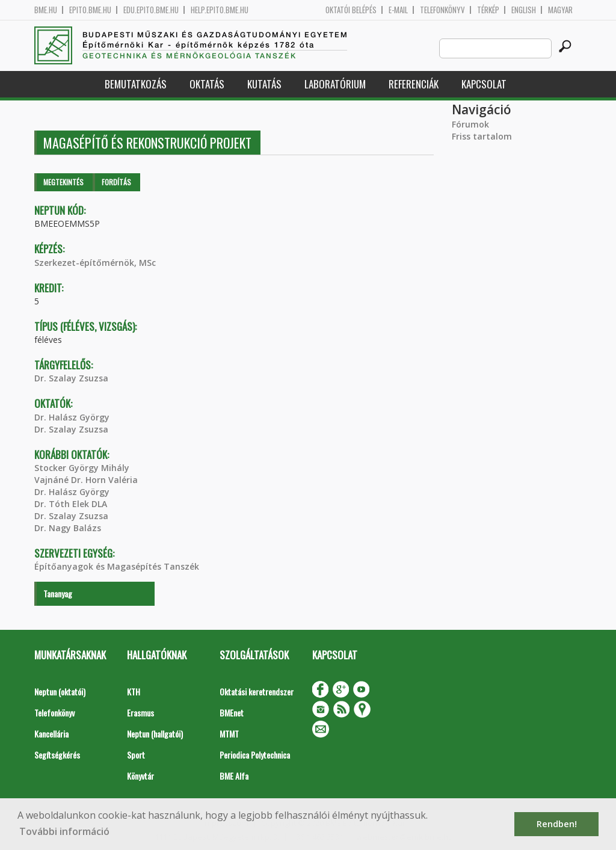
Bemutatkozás (136, 84)
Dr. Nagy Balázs (68, 528)
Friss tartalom (482, 136)
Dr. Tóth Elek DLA (71, 504)
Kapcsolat (484, 84)
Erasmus (140, 713)
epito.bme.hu (90, 10)
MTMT (229, 734)
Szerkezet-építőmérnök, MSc (95, 263)
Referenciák (414, 84)
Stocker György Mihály (82, 468)
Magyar (560, 10)
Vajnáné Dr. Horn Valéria (86, 480)
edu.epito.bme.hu (151, 10)
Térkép (488, 10)
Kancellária (51, 734)
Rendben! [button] (557, 824)
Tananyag (58, 593)
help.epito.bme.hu (220, 10)
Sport (136, 755)
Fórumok (470, 124)
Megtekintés (63, 182)
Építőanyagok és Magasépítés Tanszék (117, 566)
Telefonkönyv (442, 10)
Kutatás (264, 84)
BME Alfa (234, 776)
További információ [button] (64, 831)
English (524, 10)
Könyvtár (140, 776)
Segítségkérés (57, 755)
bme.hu (46, 10)
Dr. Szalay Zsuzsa (71, 378)
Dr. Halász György (72, 417)
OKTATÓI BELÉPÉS (351, 10)
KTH (134, 691)
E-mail (398, 10)
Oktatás (207, 84)
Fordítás (116, 182)
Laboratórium (335, 84)
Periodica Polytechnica (255, 755)
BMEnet (232, 713)
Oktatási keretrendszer (257, 691)
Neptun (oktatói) (60, 691)
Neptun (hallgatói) (155, 734)
